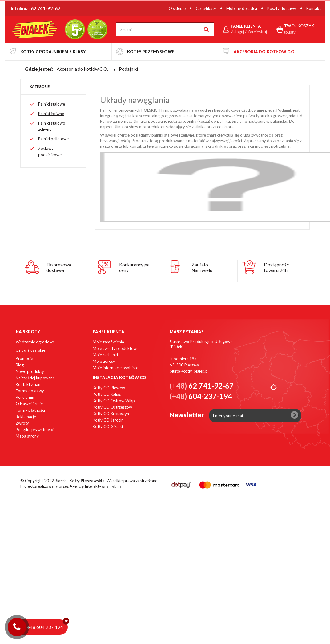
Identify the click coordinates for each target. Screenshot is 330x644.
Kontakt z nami (29, 384)
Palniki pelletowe (53, 139)
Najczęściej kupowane (35, 378)
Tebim (115, 486)
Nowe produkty (30, 371)
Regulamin (25, 397)
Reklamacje (26, 417)
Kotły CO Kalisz (107, 394)
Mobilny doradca (242, 8)
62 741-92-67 (46, 8)
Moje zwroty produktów (115, 348)
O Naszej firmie (29, 404)
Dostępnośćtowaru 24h (276, 267)
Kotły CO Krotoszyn (111, 414)
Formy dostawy (30, 391)
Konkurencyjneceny (134, 267)
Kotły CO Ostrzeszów (112, 407)
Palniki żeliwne (51, 114)
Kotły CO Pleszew (109, 388)
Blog (20, 365)
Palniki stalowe (52, 104)
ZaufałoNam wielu (202, 267)
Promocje (24, 358)
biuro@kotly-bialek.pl (189, 371)
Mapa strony (27, 436)
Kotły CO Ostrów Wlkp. (114, 401)
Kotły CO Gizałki (108, 426)
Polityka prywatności (35, 430)
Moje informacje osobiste (115, 368)
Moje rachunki (105, 355)
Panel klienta (109, 332)
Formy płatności (30, 410)
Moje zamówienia (108, 342)
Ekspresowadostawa (59, 267)
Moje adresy (104, 361)
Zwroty (22, 423)
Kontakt (314, 8)
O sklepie (177, 8)
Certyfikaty (206, 8)
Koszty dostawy (282, 8)
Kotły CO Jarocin (108, 420)
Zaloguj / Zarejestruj (249, 32)
